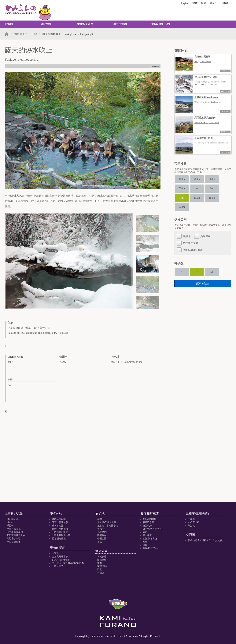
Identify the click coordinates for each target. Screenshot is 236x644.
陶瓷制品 (102, 535)
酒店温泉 (46, 24)
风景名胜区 (103, 532)
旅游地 (9, 24)
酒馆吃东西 (148, 522)
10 (202, 268)
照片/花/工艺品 (150, 548)
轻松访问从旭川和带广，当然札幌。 (206, 541)
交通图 (190, 535)
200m (202, 179)
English (185, 3)
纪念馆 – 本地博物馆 (108, 526)
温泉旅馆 (102, 560)
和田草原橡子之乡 (16, 535)
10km (202, 196)
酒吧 (145, 532)
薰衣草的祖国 (59, 519)
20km (183, 204)
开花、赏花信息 (60, 522)
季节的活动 (120, 24)
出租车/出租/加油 (160, 24)
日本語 (225, 3)
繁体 (204, 3)
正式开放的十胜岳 (61, 560)
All (220, 268)
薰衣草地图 (58, 526)
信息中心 (102, 529)
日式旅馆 (102, 557)
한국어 (213, 3)
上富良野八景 (14, 514)
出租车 (191, 519)
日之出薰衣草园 (15, 532)
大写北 (55, 554)
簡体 (195, 3)
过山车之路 (13, 519)
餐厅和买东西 (85, 24)
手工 (100, 542)
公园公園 (102, 539)
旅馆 (100, 563)
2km (220, 187)
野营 (100, 570)
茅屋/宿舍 (102, 566)
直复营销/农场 (150, 539)
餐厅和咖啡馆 (149, 519)
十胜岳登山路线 (60, 532)
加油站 (191, 526)
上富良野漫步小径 (61, 535)
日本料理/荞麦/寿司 (152, 529)
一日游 (101, 573)
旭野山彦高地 (14, 539)
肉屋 (145, 542)
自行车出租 (194, 522)
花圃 (100, 519)
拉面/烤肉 (147, 526)
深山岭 (10, 522)
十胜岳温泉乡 (14, 542)
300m (220, 179)
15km (220, 196)
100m (183, 179)
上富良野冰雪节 (60, 557)
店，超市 (147, 535)
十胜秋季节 (58, 566)
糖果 (145, 545)
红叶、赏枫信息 (60, 529)
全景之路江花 (14, 529)
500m (183, 187)
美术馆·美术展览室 (107, 522)
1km (202, 187)
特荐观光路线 (59, 539)
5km (183, 196)
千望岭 (10, 526)
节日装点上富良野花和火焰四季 (68, 563)
